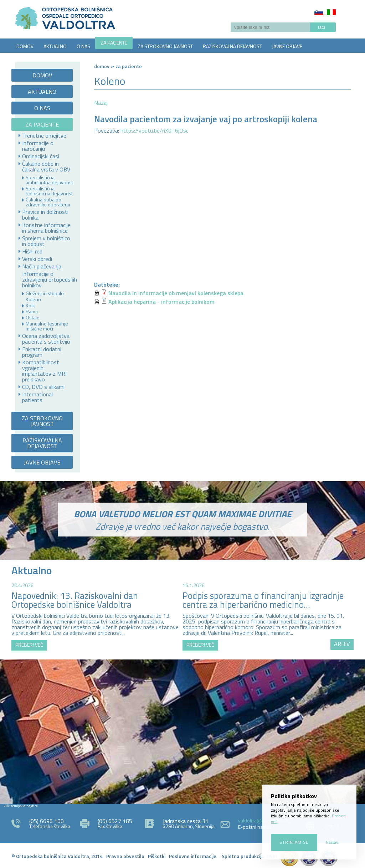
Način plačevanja (42, 266)
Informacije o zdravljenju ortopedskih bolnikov (50, 279)
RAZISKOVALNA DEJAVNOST (232, 46)
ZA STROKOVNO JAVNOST (165, 46)
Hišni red (32, 251)
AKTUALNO (55, 46)
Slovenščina (319, 12)
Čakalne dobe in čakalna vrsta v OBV (46, 166)
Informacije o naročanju (38, 146)
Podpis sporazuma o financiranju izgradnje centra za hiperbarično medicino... (263, 600)
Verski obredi (37, 259)
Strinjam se (294, 842)
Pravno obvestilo (125, 856)
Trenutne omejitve (44, 135)
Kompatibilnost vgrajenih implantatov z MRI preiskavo (44, 371)
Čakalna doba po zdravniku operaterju (48, 202)
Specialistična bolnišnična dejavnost (49, 191)
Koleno (33, 299)
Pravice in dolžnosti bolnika (45, 215)
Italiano (331, 12)
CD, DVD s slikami (43, 387)
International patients (37, 397)
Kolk (30, 305)
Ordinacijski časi (41, 156)
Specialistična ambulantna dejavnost (49, 180)
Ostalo (33, 318)
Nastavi (333, 842)
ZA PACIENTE (114, 43)
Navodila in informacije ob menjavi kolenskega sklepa (176, 293)
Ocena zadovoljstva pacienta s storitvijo (46, 339)
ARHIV (342, 644)
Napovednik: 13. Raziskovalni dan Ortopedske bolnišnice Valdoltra (75, 600)
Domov (102, 66)
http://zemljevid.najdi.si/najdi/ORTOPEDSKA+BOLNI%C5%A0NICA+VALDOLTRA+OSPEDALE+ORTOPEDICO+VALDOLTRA (182, 731)
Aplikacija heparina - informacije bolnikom (161, 302)
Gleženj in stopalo (45, 293)
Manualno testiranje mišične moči (47, 326)
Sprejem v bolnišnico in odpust (46, 241)
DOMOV (25, 46)
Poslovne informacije (193, 856)
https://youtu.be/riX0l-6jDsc (155, 130)
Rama (32, 312)
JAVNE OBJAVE (287, 46)
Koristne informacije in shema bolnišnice (46, 228)
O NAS (83, 46)
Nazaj (101, 103)
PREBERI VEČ (29, 645)
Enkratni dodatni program (42, 352)
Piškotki (157, 856)
